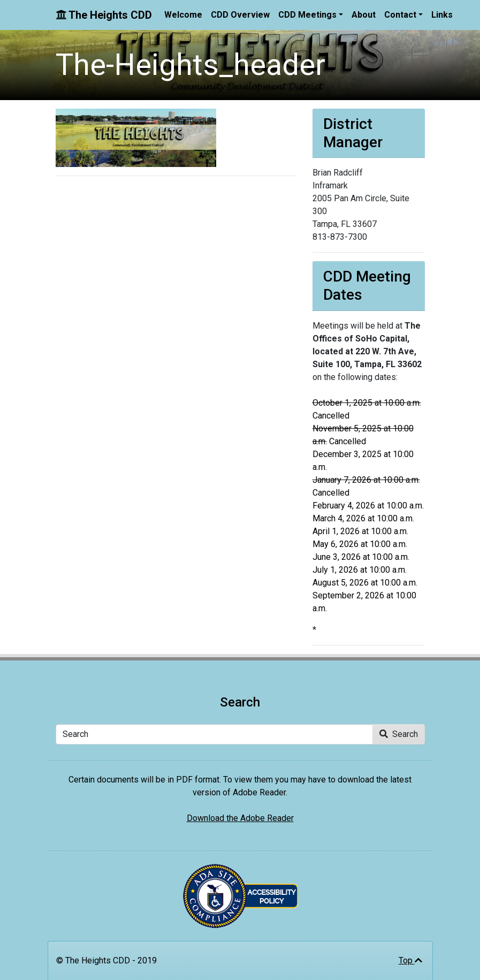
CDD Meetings (307, 15)
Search (399, 734)
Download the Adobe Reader (240, 818)
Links (442, 15)
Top (410, 960)
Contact (400, 15)
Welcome (183, 15)
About (364, 15)
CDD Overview (240, 15)
